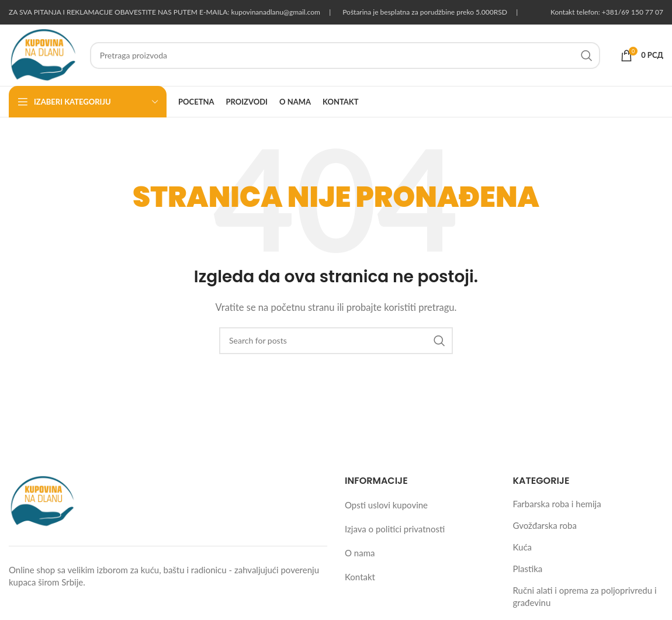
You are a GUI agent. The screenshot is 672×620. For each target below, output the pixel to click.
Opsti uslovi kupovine (386, 505)
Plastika (528, 569)
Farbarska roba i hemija (557, 504)
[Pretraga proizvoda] (345, 56)
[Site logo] (44, 54)
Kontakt (360, 577)
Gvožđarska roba (545, 525)
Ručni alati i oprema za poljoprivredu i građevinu (585, 596)
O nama (360, 553)
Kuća (523, 547)
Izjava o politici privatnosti (395, 529)
